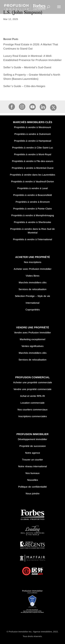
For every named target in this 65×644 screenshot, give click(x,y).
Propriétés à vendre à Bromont (33, 202)
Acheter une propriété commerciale (33, 382)
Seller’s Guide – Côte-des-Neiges (24, 86)
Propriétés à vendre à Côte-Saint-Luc (33, 148)
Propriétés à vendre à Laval (32, 188)
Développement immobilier (32, 439)
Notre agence (33, 453)
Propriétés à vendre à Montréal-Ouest (33, 168)
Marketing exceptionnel (32, 339)
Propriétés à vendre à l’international (32, 239)
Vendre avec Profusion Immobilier (32, 333)
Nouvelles (33, 480)
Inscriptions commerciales (33, 416)
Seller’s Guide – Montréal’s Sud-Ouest (27, 67)
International (32, 303)
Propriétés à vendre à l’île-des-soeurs (33, 161)
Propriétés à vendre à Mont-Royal (33, 154)
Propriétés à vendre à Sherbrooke (32, 222)
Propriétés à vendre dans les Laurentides (32, 175)
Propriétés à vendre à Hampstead (33, 141)
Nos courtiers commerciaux (32, 410)
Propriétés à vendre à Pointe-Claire (32, 209)
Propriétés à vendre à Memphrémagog (33, 215)
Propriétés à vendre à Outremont (32, 134)
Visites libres (32, 276)
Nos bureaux (32, 473)
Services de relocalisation (32, 289)
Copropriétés (33, 310)
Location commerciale (32, 403)
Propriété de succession (33, 446)
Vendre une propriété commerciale (32, 389)
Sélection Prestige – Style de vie (32, 296)
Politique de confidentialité (32, 487)
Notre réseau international (32, 466)
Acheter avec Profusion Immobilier (33, 269)
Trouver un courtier (32, 460)
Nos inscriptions (33, 262)
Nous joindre (33, 493)
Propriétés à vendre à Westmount (32, 127)
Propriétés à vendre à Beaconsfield (32, 195)
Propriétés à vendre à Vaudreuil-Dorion (32, 181)
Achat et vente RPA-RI (32, 396)
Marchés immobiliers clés (33, 282)
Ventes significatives (32, 346)
